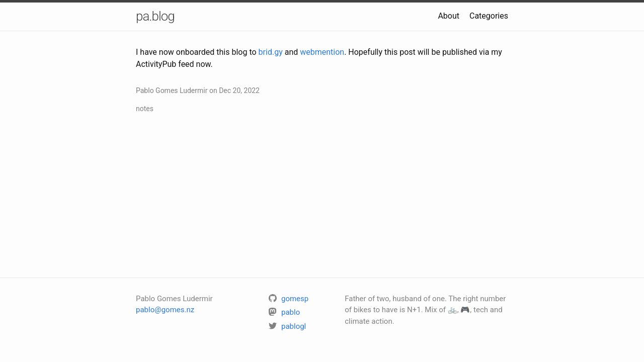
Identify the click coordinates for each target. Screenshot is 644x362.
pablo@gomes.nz (165, 310)
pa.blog (155, 16)
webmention (322, 52)
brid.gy (271, 52)
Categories (489, 16)
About (449, 16)
